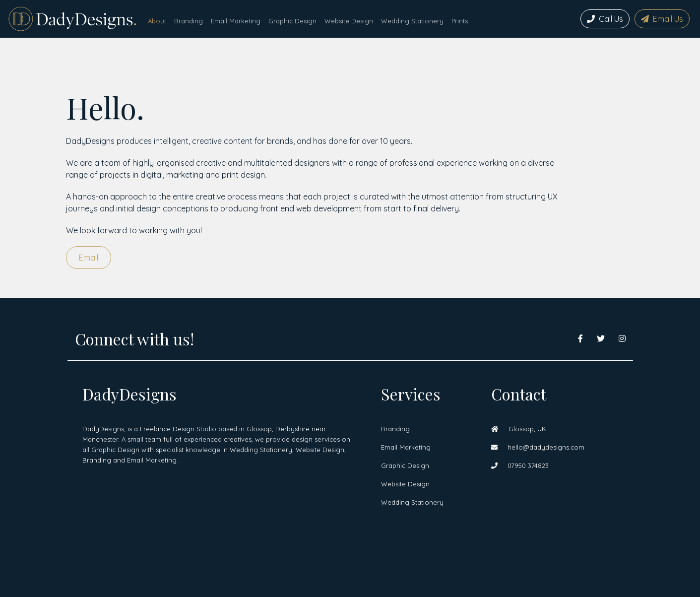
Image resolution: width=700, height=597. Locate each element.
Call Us (605, 19)
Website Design (349, 21)
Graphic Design (292, 21)
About (157, 21)
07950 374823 (520, 465)
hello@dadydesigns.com (538, 447)
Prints (460, 21)
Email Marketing (236, 21)
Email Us (662, 19)
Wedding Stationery (412, 21)
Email (89, 258)
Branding (189, 21)
